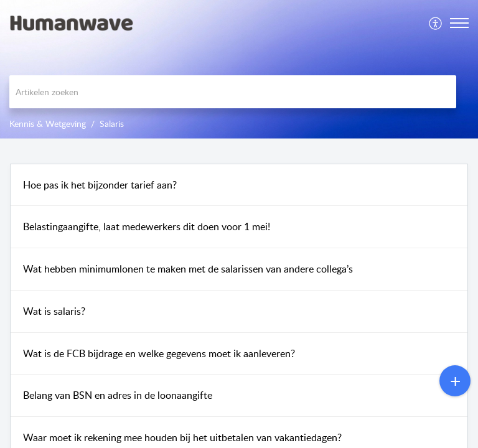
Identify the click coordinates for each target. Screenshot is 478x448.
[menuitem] (436, 23)
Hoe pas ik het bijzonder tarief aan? (100, 185)
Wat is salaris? (54, 311)
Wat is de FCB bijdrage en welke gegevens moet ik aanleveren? (159, 353)
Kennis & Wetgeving (48, 124)
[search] (233, 92)
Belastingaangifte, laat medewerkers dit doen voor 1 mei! (147, 226)
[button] (436, 23)
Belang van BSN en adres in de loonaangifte (118, 395)
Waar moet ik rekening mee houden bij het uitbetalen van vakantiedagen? (182, 437)
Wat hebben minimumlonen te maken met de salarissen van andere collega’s (188, 269)
